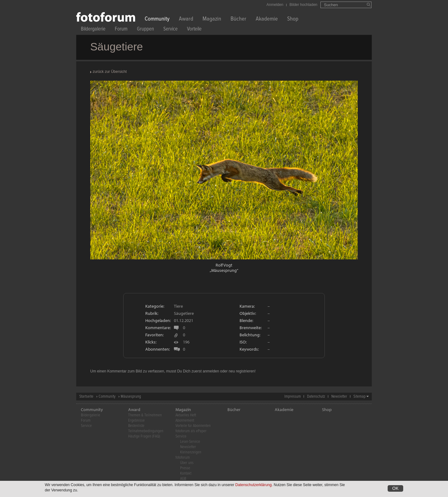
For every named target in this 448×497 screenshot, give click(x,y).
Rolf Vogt (224, 265)
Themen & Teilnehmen (145, 415)
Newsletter (339, 397)
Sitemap (359, 397)
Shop (293, 19)
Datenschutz (316, 397)
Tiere (178, 306)
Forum (121, 30)
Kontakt (186, 473)
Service (170, 30)
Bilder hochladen (303, 5)
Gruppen (145, 30)
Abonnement (185, 421)
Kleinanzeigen (191, 452)
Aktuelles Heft (186, 415)
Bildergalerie (93, 30)
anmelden (211, 371)
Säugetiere (184, 313)
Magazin (212, 19)
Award (186, 19)
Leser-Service (190, 442)
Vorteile (194, 30)
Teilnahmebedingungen (146, 431)
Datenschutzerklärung (253, 485)
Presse (185, 468)
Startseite (86, 397)
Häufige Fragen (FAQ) (144, 436)
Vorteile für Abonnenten (193, 426)
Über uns (187, 463)
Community (157, 19)
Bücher (238, 19)
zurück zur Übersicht (110, 72)
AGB (183, 479)
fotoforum (183, 458)
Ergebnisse (136, 421)
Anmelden (275, 5)
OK (395, 489)
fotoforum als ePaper (191, 431)
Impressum (293, 397)
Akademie (267, 19)
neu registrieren (242, 371)
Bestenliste (136, 426)
